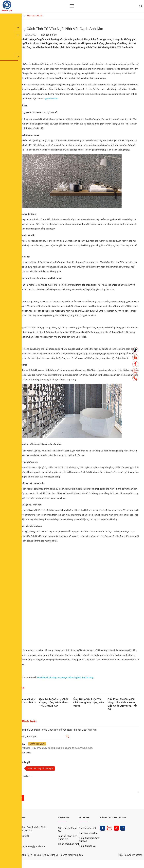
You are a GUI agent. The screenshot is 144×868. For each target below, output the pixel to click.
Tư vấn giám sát (87, 828)
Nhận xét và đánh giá (18, 762)
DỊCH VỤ (84, 818)
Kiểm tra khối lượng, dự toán (90, 840)
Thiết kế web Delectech (130, 855)
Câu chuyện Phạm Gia (68, 830)
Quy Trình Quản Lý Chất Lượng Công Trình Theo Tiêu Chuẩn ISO (54, 702)
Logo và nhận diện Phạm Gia (68, 838)
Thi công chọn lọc (88, 833)
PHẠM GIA (64, 818)
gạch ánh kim (52, 99)
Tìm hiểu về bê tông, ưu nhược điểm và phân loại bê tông (65, 677)
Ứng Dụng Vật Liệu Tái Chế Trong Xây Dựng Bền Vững (89, 702)
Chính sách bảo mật (68, 844)
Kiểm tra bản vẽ (87, 846)
